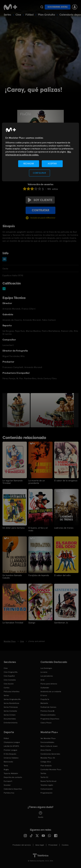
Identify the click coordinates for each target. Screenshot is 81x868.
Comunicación (47, 789)
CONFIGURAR (39, 173)
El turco (44, 695)
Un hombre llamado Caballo (12, 576)
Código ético (46, 762)
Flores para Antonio (49, 684)
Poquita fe (45, 699)
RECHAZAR (29, 164)
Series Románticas (11, 703)
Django (32, 622)
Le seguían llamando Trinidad (13, 482)
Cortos (7, 687)
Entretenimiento (11, 723)
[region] (40, 152)
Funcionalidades (47, 742)
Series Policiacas (11, 707)
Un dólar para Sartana (13, 528)
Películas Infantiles (12, 691)
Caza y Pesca (46, 723)
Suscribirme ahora (58, 7)
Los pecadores (47, 676)
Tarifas (43, 773)
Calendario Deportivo (13, 789)
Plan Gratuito (47, 15)
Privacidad (53, 845)
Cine (18, 15)
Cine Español (9, 676)
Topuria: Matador (11, 773)
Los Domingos (46, 668)
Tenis (6, 765)
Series (7, 15)
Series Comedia (10, 711)
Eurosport (8, 781)
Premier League (10, 750)
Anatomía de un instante (51, 691)
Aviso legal (40, 845)
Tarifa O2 (44, 777)
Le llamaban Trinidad (13, 622)
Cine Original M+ (11, 672)
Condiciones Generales (50, 754)
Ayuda (41, 815)
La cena (44, 672)
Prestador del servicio (22, 845)
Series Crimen (10, 715)
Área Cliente (46, 750)
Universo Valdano (11, 758)
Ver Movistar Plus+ (48, 738)
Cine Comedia (10, 680)
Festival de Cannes (48, 707)
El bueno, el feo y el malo (38, 529)
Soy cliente (40, 200)
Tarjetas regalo (47, 785)
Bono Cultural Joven (49, 746)
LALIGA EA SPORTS (11, 746)
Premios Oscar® (47, 711)
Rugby (6, 769)
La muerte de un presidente (37, 482)
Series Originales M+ (12, 699)
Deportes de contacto (13, 777)
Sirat (42, 680)
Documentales (10, 719)
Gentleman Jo (61, 622)
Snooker (7, 785)
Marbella (44, 703)
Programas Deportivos (50, 719)
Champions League (12, 742)
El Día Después (10, 754)
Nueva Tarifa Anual (48, 781)
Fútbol (30, 15)
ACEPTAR (52, 164)
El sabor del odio (62, 575)
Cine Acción (9, 684)
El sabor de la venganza (66, 481)
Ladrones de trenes (64, 528)
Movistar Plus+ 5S (48, 758)
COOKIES (65, 845)
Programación (46, 793)
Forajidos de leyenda (39, 575)
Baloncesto (8, 762)
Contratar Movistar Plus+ (51, 769)
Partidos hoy (9, 793)
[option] (19, 410)
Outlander (45, 687)
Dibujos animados (48, 715)
